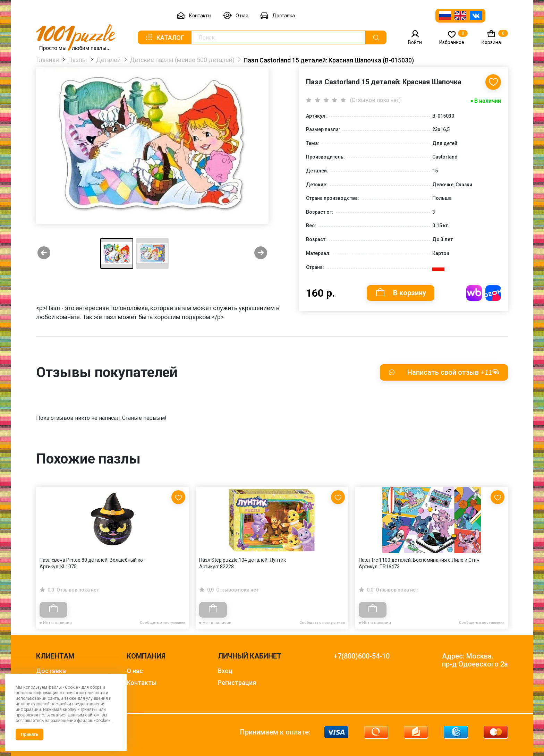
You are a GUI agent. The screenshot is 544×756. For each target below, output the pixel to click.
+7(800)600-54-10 (362, 656)
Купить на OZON (493, 293)
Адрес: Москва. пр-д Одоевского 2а (475, 660)
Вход (225, 671)
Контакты (194, 16)
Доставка (277, 16)
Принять (29, 734)
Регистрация (237, 683)
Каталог (164, 37)
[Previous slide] (44, 253)
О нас (236, 16)
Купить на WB (474, 293)
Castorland (445, 157)
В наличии (488, 101)
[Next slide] (261, 253)
